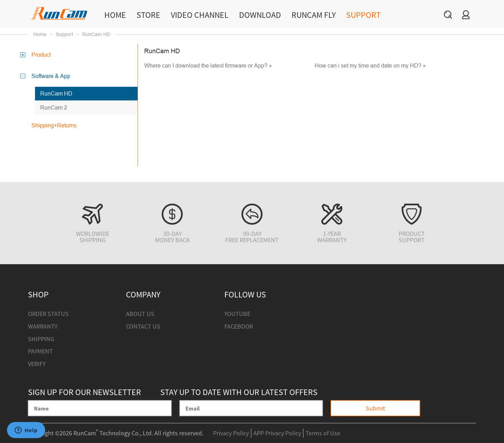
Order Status (48, 314)
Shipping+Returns (54, 125)
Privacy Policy (231, 433)
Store (148, 15)
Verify (37, 364)
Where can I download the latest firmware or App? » (208, 65)
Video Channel (200, 15)
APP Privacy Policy (277, 433)
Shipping (41, 339)
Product (38, 55)
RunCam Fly (314, 15)
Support (363, 15)
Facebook (239, 326)
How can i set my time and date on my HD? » (370, 65)
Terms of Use (323, 433)
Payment (40, 351)
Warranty (43, 326)
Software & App (48, 76)
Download (260, 15)
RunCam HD (56, 93)
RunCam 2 (54, 107)
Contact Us (143, 326)
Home (115, 15)
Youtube (237, 314)
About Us (140, 314)
